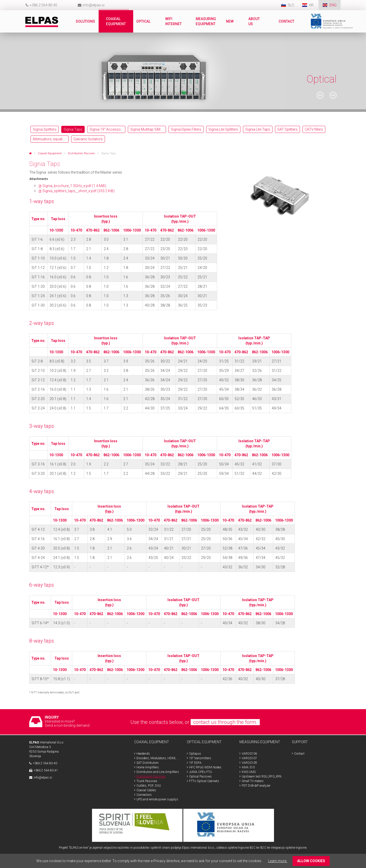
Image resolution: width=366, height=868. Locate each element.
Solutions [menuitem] (86, 21)
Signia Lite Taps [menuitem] (258, 129)
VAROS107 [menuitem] (249, 758)
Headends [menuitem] (143, 754)
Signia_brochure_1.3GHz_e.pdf (74, 186)
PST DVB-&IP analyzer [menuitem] (256, 786)
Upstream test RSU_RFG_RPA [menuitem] (262, 776)
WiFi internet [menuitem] (174, 21)
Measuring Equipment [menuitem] (206, 21)
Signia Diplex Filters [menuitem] (186, 129)
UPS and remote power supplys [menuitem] (157, 799)
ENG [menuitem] (333, 5)
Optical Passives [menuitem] (200, 776)
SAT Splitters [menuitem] (287, 129)
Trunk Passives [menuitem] (147, 781)
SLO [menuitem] (291, 5)
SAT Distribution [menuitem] (148, 763)
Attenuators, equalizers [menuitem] (51, 139)
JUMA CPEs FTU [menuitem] (201, 772)
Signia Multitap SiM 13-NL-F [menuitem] (148, 129)
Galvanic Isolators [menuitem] (88, 139)
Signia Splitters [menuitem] (45, 129)
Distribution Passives (81, 153)
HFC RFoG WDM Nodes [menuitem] (205, 767)
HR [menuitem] (312, 5)
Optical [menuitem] (144, 21)
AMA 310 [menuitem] (248, 767)
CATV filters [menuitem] (314, 129)
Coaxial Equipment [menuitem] (116, 21)
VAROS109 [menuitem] (249, 763)
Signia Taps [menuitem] (73, 129)
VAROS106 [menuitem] (249, 754)
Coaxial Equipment (50, 153)
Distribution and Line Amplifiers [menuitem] (158, 772)
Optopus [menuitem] (195, 754)
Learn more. (278, 861)
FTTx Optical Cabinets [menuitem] (204, 781)
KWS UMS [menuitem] (249, 772)
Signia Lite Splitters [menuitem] (223, 129)
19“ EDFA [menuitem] (195, 763)
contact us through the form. (225, 722)
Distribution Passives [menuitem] (151, 776)
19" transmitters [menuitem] (200, 758)
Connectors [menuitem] (144, 795)
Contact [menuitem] (287, 21)
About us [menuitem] (254, 21)
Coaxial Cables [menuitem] (146, 790)
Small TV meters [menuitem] (253, 781)
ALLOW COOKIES (311, 861)
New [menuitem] (230, 21)
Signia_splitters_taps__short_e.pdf (79, 191)
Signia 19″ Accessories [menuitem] (107, 129)
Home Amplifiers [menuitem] (148, 767)
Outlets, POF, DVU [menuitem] (149, 786)
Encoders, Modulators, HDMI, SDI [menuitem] (158, 758)
